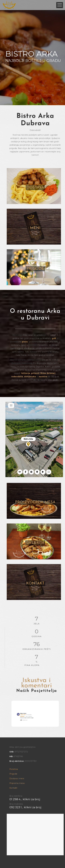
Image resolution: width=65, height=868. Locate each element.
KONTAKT (35, 583)
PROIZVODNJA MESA (35, 502)
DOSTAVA (35, 188)
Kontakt (13, 788)
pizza (25, 342)
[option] (35, 714)
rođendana (17, 377)
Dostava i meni (17, 779)
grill (54, 338)
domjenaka (30, 377)
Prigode (13, 774)
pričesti (35, 373)
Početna (14, 769)
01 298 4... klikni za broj (25, 799)
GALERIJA (35, 543)
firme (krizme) (48, 373)
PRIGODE (35, 269)
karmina (43, 377)
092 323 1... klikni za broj (25, 807)
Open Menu (60, 5)
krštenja (26, 373)
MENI (35, 228)
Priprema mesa (17, 783)
